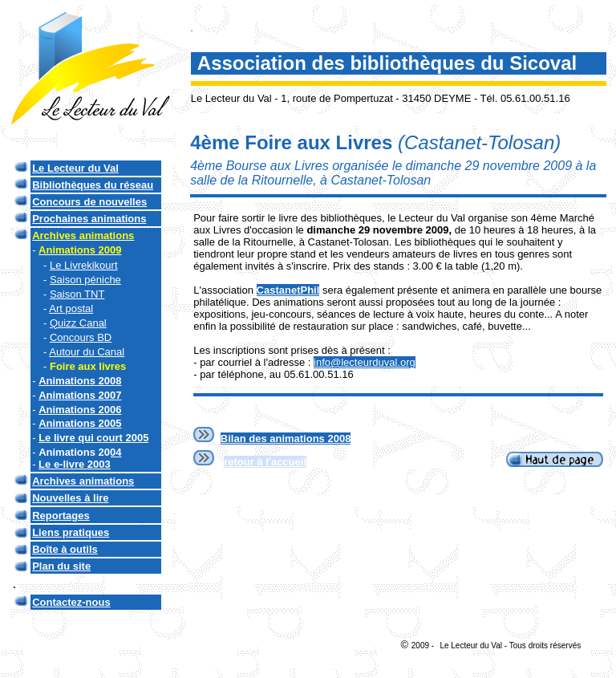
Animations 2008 (80, 381)
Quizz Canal (78, 323)
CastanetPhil (288, 290)
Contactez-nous (71, 602)
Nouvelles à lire (70, 498)
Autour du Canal (87, 352)
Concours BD (81, 337)
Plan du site (61, 566)
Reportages (61, 516)
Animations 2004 (80, 452)
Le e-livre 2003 (75, 464)
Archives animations (83, 481)
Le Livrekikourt (84, 265)
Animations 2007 (80, 395)
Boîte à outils (65, 549)
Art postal (71, 309)
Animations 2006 (80, 410)
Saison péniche (85, 280)
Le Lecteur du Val (75, 168)
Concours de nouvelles (89, 202)
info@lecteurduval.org (365, 362)
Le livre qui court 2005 (93, 438)
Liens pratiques (71, 532)
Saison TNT (77, 294)
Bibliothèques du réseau (93, 185)
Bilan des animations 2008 (286, 438)
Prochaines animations (89, 219)
